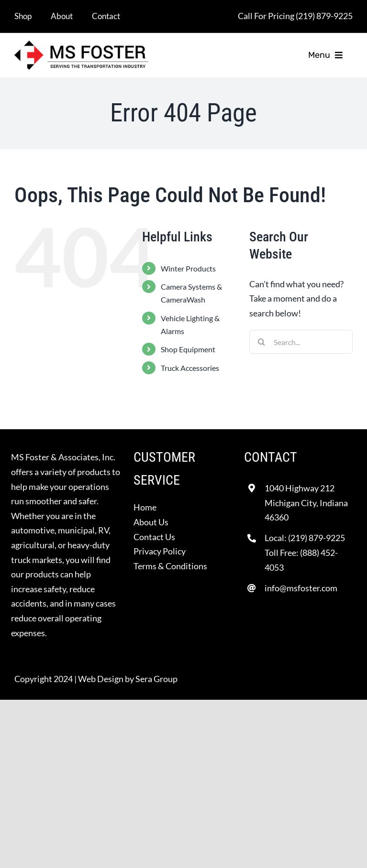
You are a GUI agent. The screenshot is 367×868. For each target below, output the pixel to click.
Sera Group (156, 679)
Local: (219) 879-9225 (305, 538)
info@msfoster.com (301, 588)
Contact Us (154, 537)
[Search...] (301, 342)
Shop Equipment (188, 349)
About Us (151, 522)
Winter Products (188, 268)
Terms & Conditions (170, 566)
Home (145, 507)
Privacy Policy (160, 551)
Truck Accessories (190, 368)
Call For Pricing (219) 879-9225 (295, 16)
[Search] (261, 342)
